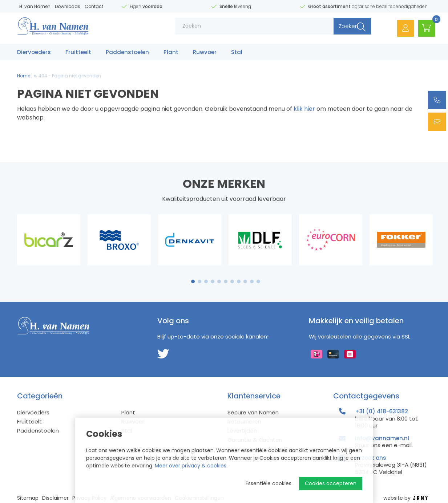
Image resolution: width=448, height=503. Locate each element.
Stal (237, 54)
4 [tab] (213, 281)
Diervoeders (34, 54)
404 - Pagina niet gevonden (70, 76)
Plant (171, 54)
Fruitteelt (78, 54)
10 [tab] (252, 281)
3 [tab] (206, 281)
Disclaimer (55, 498)
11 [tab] (258, 281)
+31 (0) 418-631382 (382, 411)
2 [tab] (199, 281)
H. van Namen (35, 6)
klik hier (304, 109)
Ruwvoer (205, 54)
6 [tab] (226, 281)
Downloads (68, 6)
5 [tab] (219, 281)
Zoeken (340, 29)
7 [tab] (232, 281)
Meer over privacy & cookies (191, 466)
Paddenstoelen (127, 54)
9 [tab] (245, 281)
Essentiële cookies (269, 483)
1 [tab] (193, 281)
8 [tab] (239, 281)
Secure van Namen (253, 412)
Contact (94, 6)
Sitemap (28, 498)
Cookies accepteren (331, 483)
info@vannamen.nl (382, 438)
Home (24, 76)
